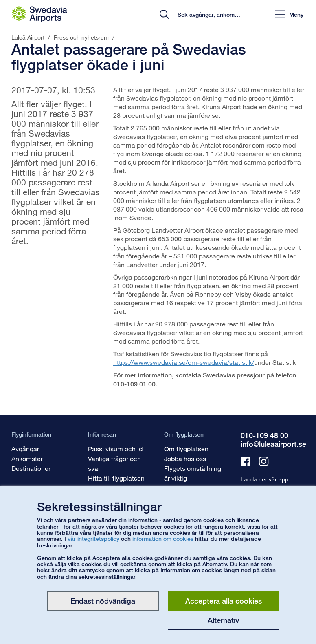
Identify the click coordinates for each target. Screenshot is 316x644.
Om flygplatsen (186, 449)
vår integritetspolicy (93, 539)
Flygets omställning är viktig (193, 473)
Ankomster (27, 458)
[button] (289, 14)
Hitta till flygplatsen (116, 478)
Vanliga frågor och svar (114, 463)
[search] (208, 14)
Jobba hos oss (185, 458)
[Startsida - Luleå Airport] (40, 14)
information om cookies (163, 539)
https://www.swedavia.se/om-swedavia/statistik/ (184, 362)
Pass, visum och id (115, 449)
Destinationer (31, 468)
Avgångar (25, 449)
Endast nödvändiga (103, 601)
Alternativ (223, 620)
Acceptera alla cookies (224, 601)
